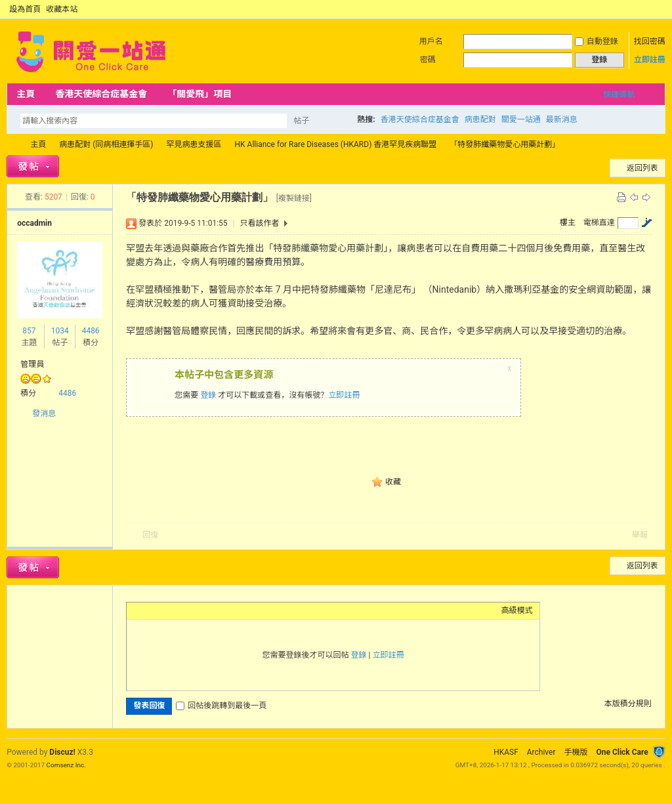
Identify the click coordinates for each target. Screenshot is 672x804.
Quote (199, 610)
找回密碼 (650, 41)
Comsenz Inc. (66, 765)
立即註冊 (650, 60)
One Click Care (622, 752)
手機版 (576, 752)
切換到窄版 (658, 9)
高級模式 (517, 610)
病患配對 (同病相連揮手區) (106, 144)
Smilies (232, 610)
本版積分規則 (628, 704)
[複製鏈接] (294, 198)
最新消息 (562, 119)
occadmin (34, 223)
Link (182, 610)
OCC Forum (12, 145)
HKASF (506, 752)
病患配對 (480, 119)
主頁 (26, 94)
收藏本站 (62, 9)
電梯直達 (599, 222)
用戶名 (431, 41)
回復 (150, 535)
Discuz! (62, 752)
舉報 (640, 535)
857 (29, 331)
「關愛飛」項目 (199, 94)
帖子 (301, 121)
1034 (60, 331)
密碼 (428, 60)
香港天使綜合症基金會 (101, 94)
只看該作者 (259, 223)
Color (150, 610)
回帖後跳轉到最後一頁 (221, 706)
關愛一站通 (521, 119)
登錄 (208, 395)
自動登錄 (597, 41)
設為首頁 (25, 9)
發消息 (44, 413)
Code (215, 610)
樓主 (568, 222)
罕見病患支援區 (194, 144)
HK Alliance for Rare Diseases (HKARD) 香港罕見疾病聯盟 (336, 144)
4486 (91, 331)
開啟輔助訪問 (647, 9)
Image (166, 610)
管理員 (32, 364)
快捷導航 (619, 95)
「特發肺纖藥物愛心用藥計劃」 (505, 144)
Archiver (541, 752)
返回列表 (642, 168)
